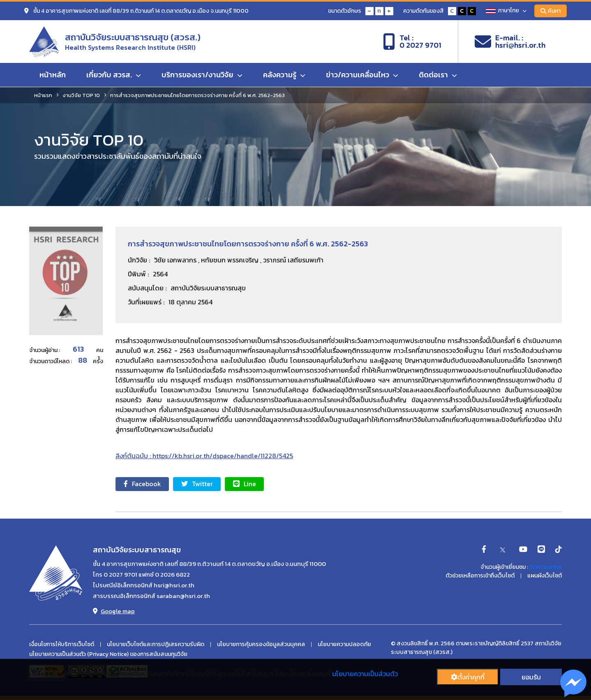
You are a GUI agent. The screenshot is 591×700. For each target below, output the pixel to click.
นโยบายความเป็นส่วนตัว (365, 674)
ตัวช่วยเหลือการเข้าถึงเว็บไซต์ (480, 576)
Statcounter (546, 567)
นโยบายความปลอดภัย (344, 644)
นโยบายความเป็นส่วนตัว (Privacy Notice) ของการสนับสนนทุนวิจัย (108, 654)
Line (245, 484)
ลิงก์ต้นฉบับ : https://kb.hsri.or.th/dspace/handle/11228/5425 (204, 456)
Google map (114, 611)
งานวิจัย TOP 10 (81, 95)
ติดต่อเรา (438, 75)
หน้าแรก (43, 95)
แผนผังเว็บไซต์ (545, 576)
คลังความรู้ (284, 75)
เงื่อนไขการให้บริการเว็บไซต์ (62, 644)
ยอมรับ (531, 677)
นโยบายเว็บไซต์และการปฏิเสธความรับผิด (156, 644)
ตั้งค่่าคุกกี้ (468, 677)
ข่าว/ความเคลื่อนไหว (362, 75)
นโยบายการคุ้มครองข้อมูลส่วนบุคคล (261, 644)
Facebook (142, 484)
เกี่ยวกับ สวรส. (114, 75)
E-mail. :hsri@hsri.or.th (510, 42)
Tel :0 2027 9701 (412, 42)
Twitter (197, 484)
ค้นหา (551, 11)
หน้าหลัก (53, 75)
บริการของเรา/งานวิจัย (202, 75)
